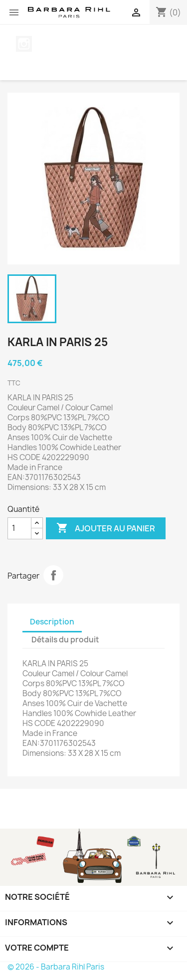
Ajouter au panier (106, 528)
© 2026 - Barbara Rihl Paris (56, 967)
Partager (53, 575)
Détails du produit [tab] (65, 640)
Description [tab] (52, 622)
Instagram (24, 44)
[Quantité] (19, 528)
